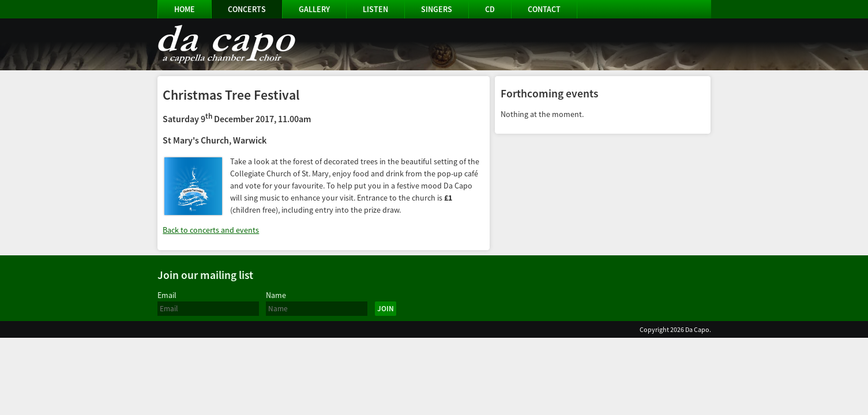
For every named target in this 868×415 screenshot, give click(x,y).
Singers (437, 9)
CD (490, 9)
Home (185, 9)
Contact (544, 9)
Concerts (247, 9)
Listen (375, 9)
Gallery (314, 9)
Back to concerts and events (211, 230)
